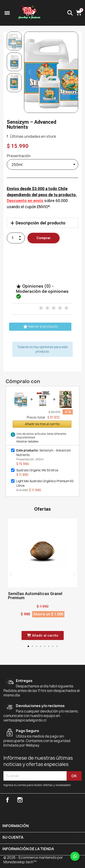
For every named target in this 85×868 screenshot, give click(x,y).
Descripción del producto (40, 223)
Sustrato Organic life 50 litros (37, 470)
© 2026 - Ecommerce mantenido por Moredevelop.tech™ (33, 860)
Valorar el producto (40, 327)
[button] (30, 72)
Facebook (7, 800)
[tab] (42, 223)
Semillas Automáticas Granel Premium (35, 596)
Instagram (20, 800)
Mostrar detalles (28, 441)
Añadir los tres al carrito (42, 424)
